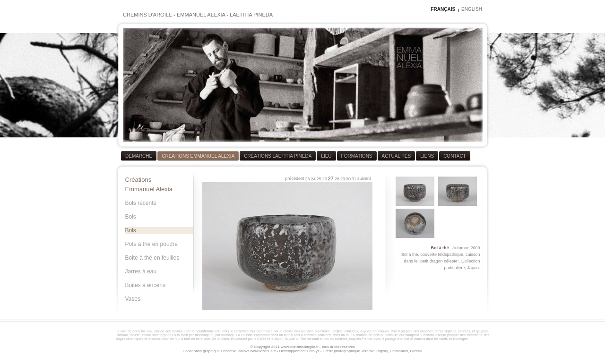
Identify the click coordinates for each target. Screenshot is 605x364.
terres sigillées (445, 331)
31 (354, 179)
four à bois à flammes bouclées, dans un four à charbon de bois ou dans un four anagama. (352, 335)
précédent (295, 178)
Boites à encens (145, 285)
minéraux (351, 331)
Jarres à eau (141, 271)
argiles (338, 331)
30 (348, 179)
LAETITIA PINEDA (251, 15)
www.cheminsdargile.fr (300, 347)
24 (313, 179)
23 (308, 179)
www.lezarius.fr (263, 351)
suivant (364, 178)
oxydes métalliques (374, 331)
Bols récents (141, 203)
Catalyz (313, 351)
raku (150, 331)
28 (337, 179)
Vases (133, 299)
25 (319, 179)
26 (325, 179)
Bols (131, 217)
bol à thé (139, 331)
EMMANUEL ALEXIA (201, 15)
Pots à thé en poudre (151, 244)
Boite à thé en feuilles (152, 258)
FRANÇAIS (443, 9)
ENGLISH (472, 9)
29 (343, 179)
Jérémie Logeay (374, 351)
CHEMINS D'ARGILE (147, 15)
